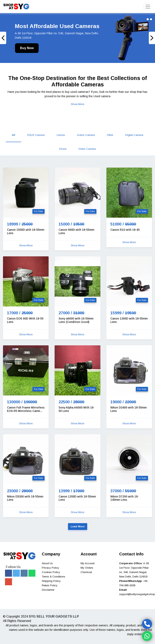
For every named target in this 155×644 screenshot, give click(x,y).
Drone (63, 149)
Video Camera (87, 149)
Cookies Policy (51, 572)
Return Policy (50, 585)
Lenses (61, 135)
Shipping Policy (51, 581)
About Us (47, 563)
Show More (77, 104)
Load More (78, 526)
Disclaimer (48, 590)
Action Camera (86, 135)
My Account (87, 563)
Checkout (86, 572)
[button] (12, 38)
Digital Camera (134, 135)
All (13, 135)
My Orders (87, 568)
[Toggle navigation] (148, 7)
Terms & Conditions (53, 577)
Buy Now (27, 48)
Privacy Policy (50, 568)
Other (110, 135)
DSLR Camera (36, 135)
